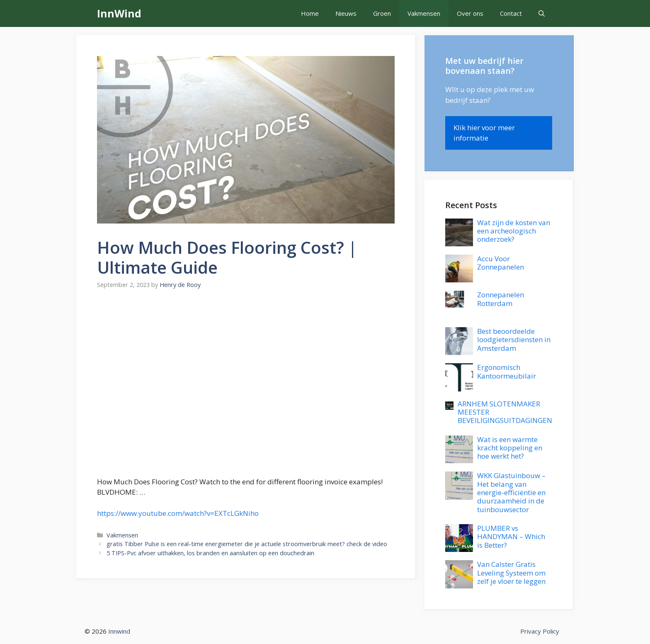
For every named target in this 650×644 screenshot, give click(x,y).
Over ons (470, 13)
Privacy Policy (540, 631)
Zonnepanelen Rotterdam (501, 299)
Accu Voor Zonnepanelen (501, 263)
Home (310, 13)
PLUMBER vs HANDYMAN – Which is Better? (511, 537)
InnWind (119, 13)
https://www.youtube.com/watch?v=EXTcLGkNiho (178, 513)
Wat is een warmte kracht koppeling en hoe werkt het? (510, 448)
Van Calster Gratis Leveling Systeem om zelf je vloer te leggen (511, 573)
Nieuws (346, 13)
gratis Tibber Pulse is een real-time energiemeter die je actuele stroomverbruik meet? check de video (247, 544)
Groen (382, 13)
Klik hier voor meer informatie (484, 133)
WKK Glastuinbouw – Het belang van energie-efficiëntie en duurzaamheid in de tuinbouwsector (511, 492)
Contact (511, 13)
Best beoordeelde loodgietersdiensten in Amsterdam (514, 340)
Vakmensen (424, 13)
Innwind (119, 631)
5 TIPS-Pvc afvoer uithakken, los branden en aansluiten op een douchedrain (210, 553)
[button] (542, 13)
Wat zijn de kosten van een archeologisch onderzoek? (514, 231)
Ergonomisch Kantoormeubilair (507, 371)
